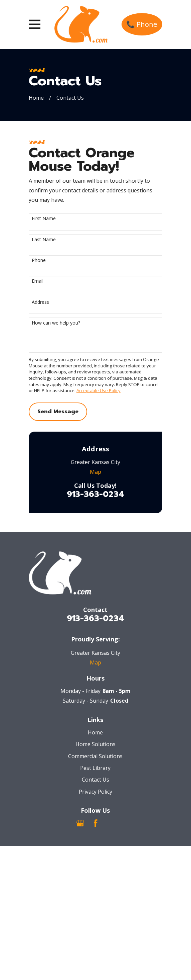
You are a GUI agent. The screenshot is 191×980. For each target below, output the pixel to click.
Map (95, 472)
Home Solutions (95, 744)
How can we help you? (56, 323)
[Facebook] (95, 823)
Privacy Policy (95, 792)
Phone (39, 260)
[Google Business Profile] (80, 823)
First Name (44, 219)
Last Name (44, 240)
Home (95, 732)
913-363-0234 (95, 494)
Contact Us (95, 780)
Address (40, 302)
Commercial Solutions (95, 756)
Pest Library (95, 768)
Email (38, 281)
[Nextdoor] (111, 823)
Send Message (58, 412)
